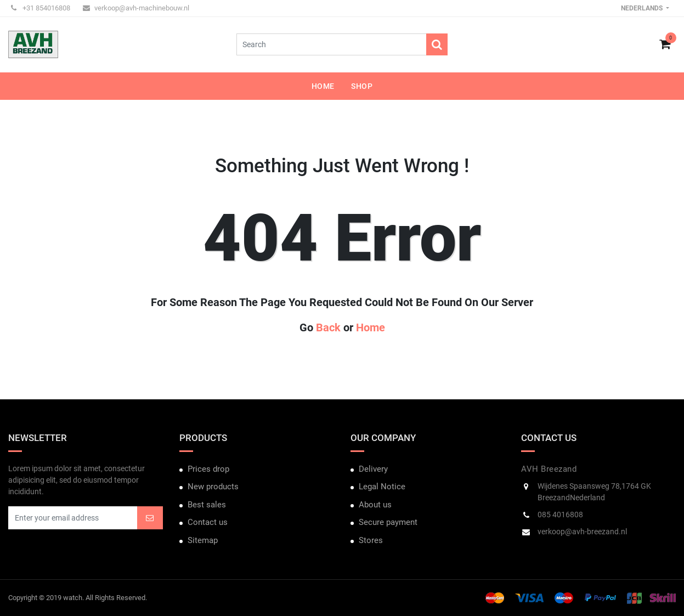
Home (371, 327)
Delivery (373, 469)
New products (213, 487)
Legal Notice (382, 487)
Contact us (208, 522)
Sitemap (203, 540)
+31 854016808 (41, 8)
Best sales (207, 505)
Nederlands (643, 8)
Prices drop (208, 469)
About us (375, 505)
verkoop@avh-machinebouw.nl (136, 8)
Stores (371, 540)
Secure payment (388, 522)
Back (328, 327)
